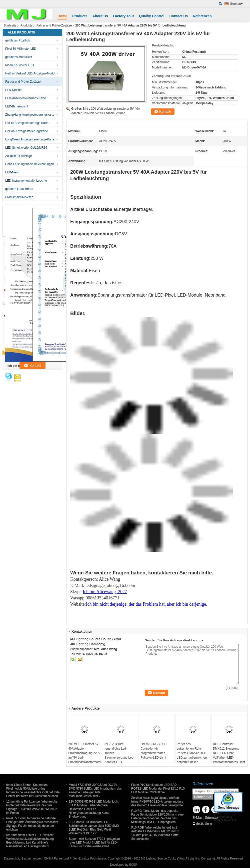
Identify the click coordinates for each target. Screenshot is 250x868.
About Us (100, 16)
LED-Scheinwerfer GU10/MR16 (26, 148)
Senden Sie (203, 797)
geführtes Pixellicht (18, 40)
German (236, 4)
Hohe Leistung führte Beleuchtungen (30, 164)
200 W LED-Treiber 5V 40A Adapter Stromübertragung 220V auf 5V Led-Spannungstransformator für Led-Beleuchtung (85, 755)
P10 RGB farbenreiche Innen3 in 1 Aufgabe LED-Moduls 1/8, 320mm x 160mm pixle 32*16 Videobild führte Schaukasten (155, 833)
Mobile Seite (202, 824)
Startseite (10, 25)
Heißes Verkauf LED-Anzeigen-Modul (30, 73)
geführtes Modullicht (19, 57)
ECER (133, 865)
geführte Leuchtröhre (19, 189)
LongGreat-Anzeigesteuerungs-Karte (30, 139)
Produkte (26, 25)
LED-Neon (12, 172)
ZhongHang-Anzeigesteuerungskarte (30, 115)
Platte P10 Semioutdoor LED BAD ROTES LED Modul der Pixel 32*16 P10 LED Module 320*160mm (158, 789)
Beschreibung (223, 817)
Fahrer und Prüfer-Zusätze (54, 25)
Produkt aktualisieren (19, 197)
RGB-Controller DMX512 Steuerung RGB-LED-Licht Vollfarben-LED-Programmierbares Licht (229, 753)
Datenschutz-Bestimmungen (23, 859)
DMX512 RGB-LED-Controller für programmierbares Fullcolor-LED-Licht (154, 751)
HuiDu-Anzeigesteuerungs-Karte (27, 123)
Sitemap (211, 818)
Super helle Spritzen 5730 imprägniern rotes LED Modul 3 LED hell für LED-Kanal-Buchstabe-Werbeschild (94, 843)
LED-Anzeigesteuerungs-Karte (26, 98)
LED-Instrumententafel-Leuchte (26, 181)
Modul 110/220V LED (19, 65)
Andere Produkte (225, 820)
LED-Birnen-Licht (17, 106)
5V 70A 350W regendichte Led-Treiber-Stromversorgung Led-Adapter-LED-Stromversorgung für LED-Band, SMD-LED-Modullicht (119, 760)
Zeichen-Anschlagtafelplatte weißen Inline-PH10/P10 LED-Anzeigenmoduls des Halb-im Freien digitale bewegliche (157, 802)
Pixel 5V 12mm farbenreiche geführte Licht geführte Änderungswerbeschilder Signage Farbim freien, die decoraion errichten (32, 824)
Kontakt (165, 112)
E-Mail (197, 818)
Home (62, 16)
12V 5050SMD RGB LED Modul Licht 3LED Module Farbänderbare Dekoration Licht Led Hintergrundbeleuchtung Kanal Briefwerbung (94, 809)
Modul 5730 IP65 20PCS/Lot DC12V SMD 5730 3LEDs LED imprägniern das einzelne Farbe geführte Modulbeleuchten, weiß (95, 790)
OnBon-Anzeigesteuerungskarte (27, 131)
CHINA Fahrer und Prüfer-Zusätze (67, 859)
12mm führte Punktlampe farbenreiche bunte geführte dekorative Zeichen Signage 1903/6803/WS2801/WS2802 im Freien (32, 807)
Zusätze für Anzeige (18, 156)
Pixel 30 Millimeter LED (21, 49)
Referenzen (202, 16)
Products (80, 16)
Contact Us (178, 16)
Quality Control (152, 16)
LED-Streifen (14, 90)
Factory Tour (124, 16)
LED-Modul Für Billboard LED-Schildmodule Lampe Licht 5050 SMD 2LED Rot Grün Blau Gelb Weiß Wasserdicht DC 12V (94, 828)
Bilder (218, 813)
